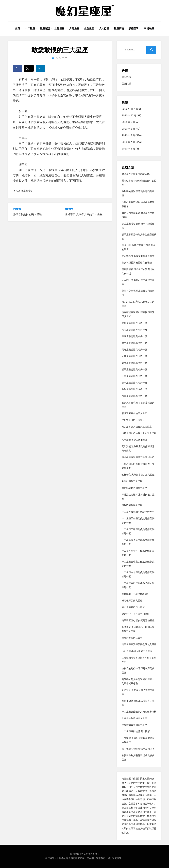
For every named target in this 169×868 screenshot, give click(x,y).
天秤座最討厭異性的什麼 (134, 356)
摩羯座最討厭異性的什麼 (134, 336)
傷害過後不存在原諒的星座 (135, 614)
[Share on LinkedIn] (40, 68)
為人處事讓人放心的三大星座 (137, 427)
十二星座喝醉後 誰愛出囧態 (136, 732)
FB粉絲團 (149, 29)
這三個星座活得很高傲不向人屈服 (139, 645)
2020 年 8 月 (128, 129)
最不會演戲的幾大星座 (133, 607)
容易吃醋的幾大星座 (132, 505)
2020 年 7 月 (128, 136)
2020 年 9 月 (128, 122)
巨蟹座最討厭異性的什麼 (134, 376)
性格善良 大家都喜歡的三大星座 (138, 475)
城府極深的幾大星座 (132, 601)
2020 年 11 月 (129, 109)
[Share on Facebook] (17, 68)
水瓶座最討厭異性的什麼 (134, 330)
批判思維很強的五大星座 (134, 718)
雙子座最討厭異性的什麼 (134, 383)
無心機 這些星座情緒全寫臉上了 (138, 749)
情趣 (142, 779)
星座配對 (126, 84)
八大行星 (104, 29)
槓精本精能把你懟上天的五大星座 (139, 433)
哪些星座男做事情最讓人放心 (137, 174)
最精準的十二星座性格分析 (135, 594)
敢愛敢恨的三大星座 (132, 481)
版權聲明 (134, 29)
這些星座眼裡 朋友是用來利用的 (138, 457)
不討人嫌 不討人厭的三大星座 (137, 651)
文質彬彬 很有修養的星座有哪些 (138, 256)
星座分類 (45, 29)
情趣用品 (133, 795)
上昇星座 (59, 29)
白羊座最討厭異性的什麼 (134, 396)
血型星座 (89, 29)
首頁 (17, 29)
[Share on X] (29, 68)
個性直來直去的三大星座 (134, 414)
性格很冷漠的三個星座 (133, 420)
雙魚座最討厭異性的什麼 (134, 323)
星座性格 (28, 191)
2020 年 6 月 (128, 142)
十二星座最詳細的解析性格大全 (138, 512)
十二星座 (30, 29)
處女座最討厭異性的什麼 (134, 363)
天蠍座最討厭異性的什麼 (134, 350)
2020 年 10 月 (129, 116)
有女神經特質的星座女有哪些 (137, 263)
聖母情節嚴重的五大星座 (134, 725)
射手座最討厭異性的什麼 (134, 343)
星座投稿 (119, 29)
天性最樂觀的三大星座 (133, 638)
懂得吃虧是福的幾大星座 (134, 488)
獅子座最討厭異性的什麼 (134, 370)
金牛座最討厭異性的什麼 (134, 390)
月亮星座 (74, 29)
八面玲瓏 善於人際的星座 (135, 440)
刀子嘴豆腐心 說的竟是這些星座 (138, 621)
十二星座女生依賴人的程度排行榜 (139, 712)
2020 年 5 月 (128, 149)
